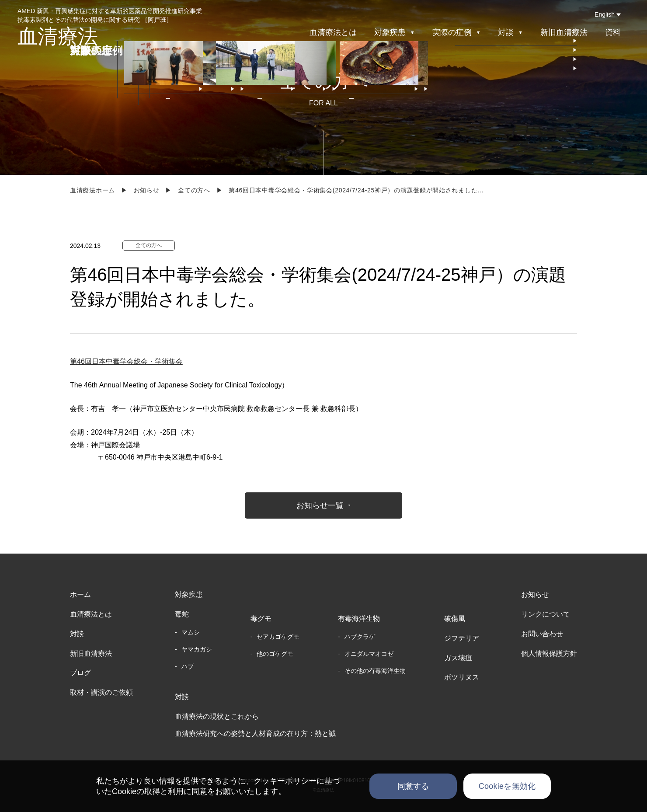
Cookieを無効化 (507, 786)
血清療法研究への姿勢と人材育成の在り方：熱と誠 (255, 734)
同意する (413, 786)
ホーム (80, 594)
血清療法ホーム (92, 190)
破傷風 (455, 619)
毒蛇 (182, 614)
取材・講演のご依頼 (101, 692)
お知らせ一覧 (320, 505)
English (605, 14)
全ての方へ (194, 190)
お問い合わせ (542, 634)
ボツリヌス (462, 677)
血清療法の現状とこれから (217, 716)
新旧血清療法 (564, 32)
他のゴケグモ (275, 654)
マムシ (191, 632)
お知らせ (147, 190)
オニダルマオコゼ (369, 654)
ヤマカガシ (197, 649)
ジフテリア (462, 638)
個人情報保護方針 (549, 653)
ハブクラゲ (360, 637)
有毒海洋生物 (359, 619)
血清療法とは (333, 32)
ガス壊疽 (458, 658)
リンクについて (546, 614)
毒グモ (261, 619)
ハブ (188, 666)
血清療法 (58, 36)
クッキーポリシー (285, 781)
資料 (613, 32)
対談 (77, 634)
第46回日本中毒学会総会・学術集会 (126, 361)
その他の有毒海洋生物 (375, 671)
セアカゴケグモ (278, 637)
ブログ (80, 673)
